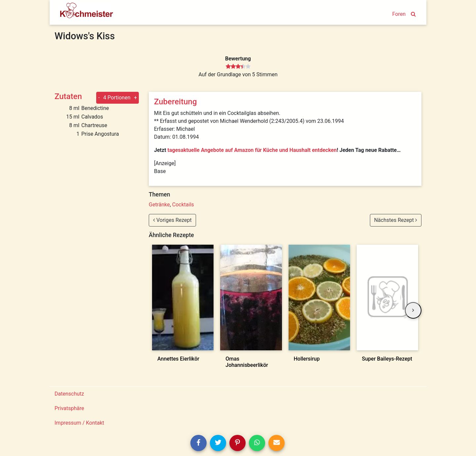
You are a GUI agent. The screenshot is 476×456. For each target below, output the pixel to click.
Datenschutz (69, 394)
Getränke (159, 205)
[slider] (238, 67)
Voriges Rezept (172, 220)
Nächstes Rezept (396, 220)
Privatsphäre (69, 408)
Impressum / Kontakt (79, 423)
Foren (399, 14)
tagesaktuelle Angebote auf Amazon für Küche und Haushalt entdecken (252, 150)
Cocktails (183, 205)
